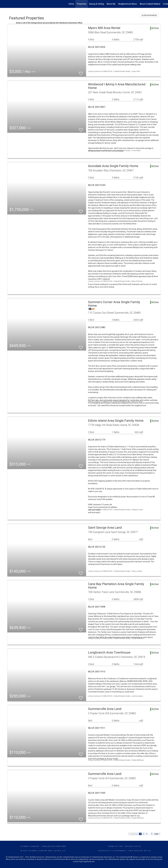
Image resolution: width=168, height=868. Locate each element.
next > (157, 834)
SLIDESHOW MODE (149, 15)
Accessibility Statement (112, 851)
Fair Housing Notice (140, 851)
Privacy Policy (133, 846)
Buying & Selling (97, 4)
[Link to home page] (3, 4)
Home (71, 4)
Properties (82, 4)
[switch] (81, 72)
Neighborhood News (128, 4)
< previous (133, 834)
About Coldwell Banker (150, 4)
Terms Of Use (115, 846)
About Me (111, 4)
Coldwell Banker (30, 846)
